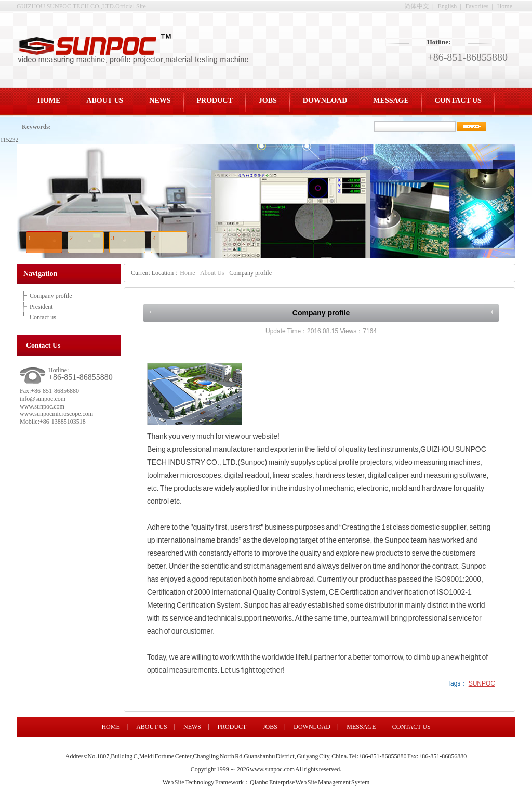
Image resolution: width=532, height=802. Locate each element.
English (448, 6)
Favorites (477, 6)
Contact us (43, 317)
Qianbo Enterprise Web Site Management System (310, 782)
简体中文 (417, 6)
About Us (212, 273)
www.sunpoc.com (272, 769)
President (41, 307)
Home (505, 6)
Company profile (51, 296)
